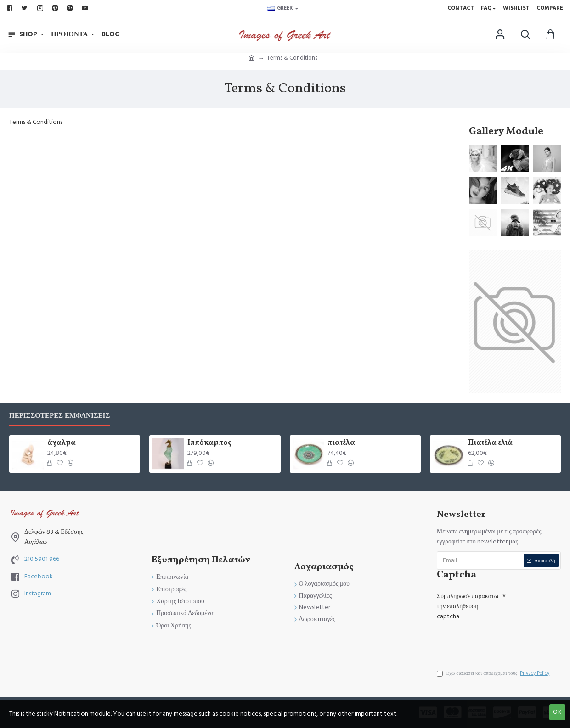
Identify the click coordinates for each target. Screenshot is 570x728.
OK (557, 712)
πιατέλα (341, 443)
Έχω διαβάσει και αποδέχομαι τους (494, 673)
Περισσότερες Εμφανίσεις (59, 416)
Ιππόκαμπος (209, 443)
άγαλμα (62, 443)
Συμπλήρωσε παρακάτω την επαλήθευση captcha (468, 607)
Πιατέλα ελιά (490, 443)
